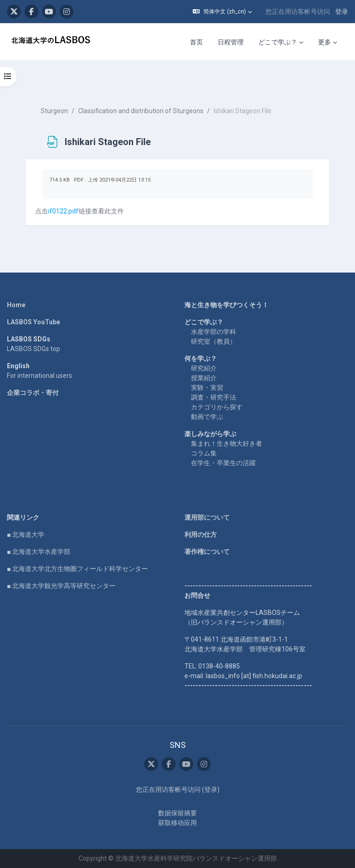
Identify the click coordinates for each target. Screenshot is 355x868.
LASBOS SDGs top (34, 349)
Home (16, 305)
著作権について (207, 552)
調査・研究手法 (214, 397)
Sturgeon (54, 111)
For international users (40, 376)
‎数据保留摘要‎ (177, 813)
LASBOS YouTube (34, 322)
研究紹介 (204, 368)
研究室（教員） (214, 341)
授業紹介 (204, 378)
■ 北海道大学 (26, 534)
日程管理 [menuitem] (231, 42)
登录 (342, 12)
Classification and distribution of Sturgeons (141, 111)
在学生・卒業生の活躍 (223, 463)
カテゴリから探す (217, 407)
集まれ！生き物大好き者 (226, 443)
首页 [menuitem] (196, 42)
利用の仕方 (201, 534)
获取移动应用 (177, 823)
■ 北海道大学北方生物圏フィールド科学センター (77, 569)
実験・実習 (207, 388)
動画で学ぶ (207, 417)
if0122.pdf (63, 211)
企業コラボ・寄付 (33, 393)
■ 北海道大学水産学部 (39, 552)
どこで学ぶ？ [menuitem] (278, 42)
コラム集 (204, 453)
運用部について (207, 517)
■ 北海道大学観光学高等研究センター (61, 586)
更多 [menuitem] (324, 42)
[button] (222, 12)
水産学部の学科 (214, 332)
